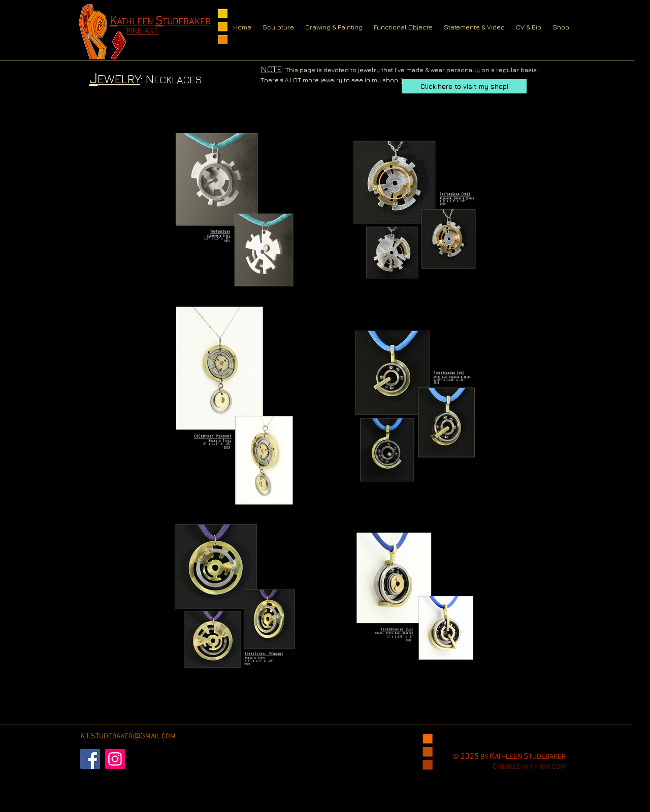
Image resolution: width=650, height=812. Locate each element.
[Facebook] (90, 759)
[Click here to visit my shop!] (464, 86)
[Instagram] (115, 759)
